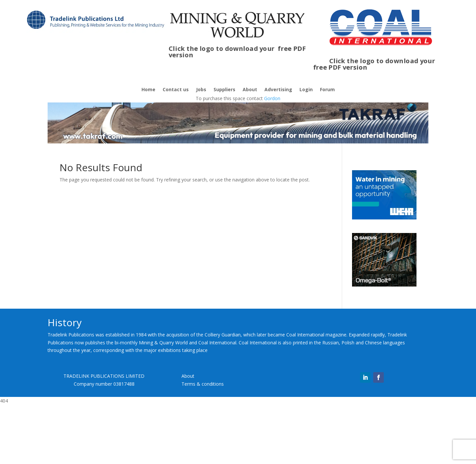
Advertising (278, 90)
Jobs (201, 90)
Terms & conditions (203, 443)
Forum (327, 90)
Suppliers (224, 90)
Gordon (272, 98)
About (250, 90)
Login (306, 90)
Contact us (176, 90)
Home (148, 90)
